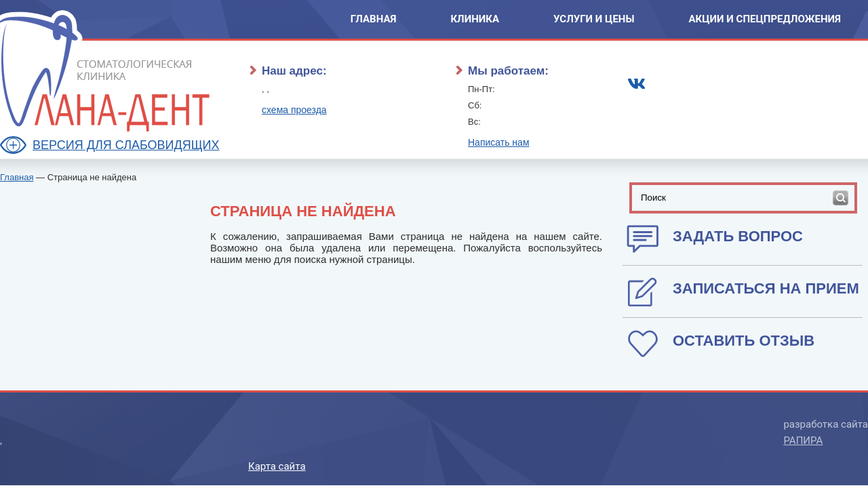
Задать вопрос (738, 236)
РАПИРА (803, 441)
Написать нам (499, 142)
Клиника (475, 19)
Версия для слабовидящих (126, 145)
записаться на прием (766, 288)
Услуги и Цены (594, 19)
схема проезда (294, 110)
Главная (374, 19)
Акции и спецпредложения (765, 19)
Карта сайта (277, 466)
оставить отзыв (744, 341)
